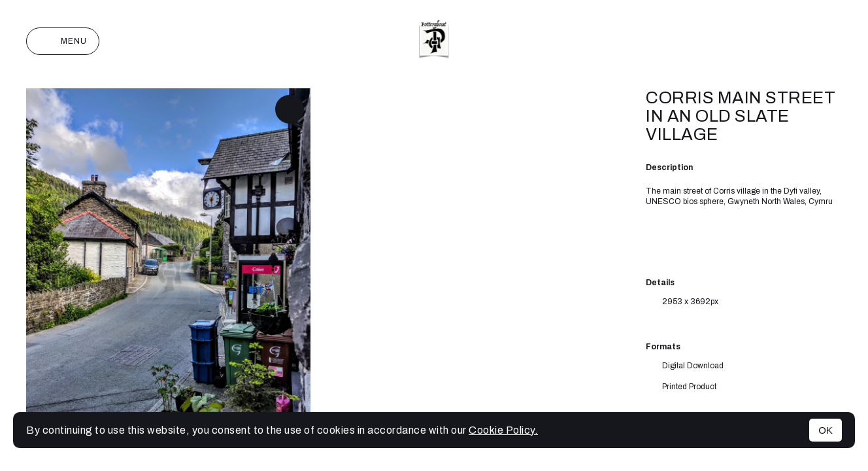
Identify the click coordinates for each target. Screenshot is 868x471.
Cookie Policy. (503, 430)
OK (826, 430)
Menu (63, 41)
